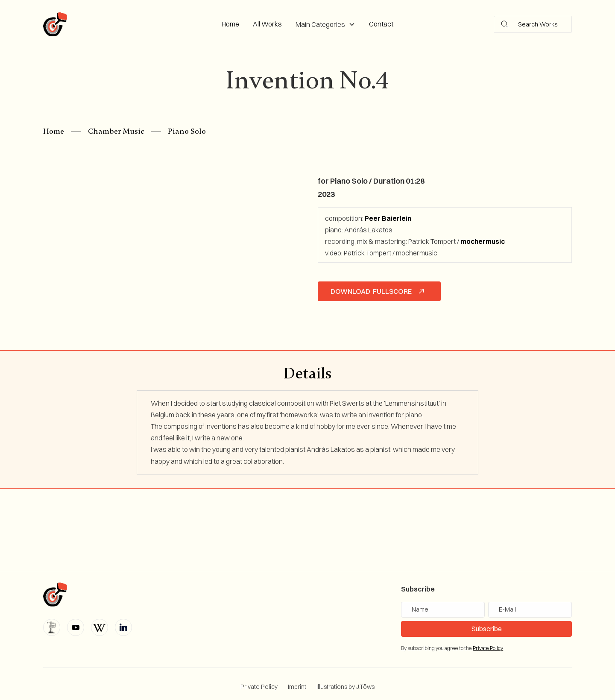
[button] (325, 25)
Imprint (297, 687)
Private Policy (259, 687)
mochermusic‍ (483, 241)
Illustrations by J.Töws (346, 687)
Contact (381, 24)
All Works (267, 24)
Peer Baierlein (388, 218)
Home (230, 24)
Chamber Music (116, 131)
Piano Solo (187, 131)
